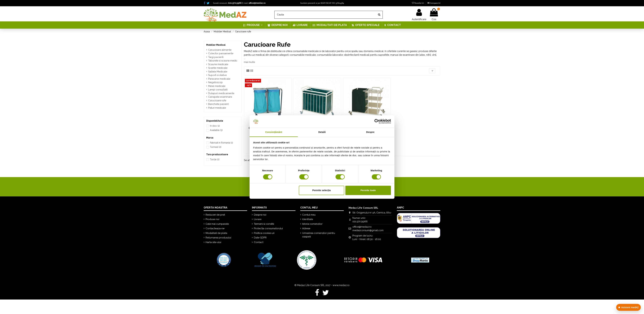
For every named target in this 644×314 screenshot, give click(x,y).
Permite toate (368, 190)
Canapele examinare (220, 97)
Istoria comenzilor (312, 224)
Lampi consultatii (218, 90)
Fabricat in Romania (221, 143)
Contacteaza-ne (215, 228)
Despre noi (260, 215)
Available (216, 130)
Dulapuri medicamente (221, 93)
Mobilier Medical (216, 45)
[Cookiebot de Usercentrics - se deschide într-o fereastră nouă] (377, 121)
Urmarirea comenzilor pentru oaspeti (319, 235)
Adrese (306, 228)
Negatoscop (215, 82)
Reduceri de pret (215, 215)
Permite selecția (322, 190)
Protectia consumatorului (268, 228)
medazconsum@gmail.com (368, 230)
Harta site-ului (213, 242)
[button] (253, 25)
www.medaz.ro (341, 285)
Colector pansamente (221, 53)
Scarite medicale (218, 68)
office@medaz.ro (257, 3)
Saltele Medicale (218, 72)
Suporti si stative (217, 75)
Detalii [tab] (322, 132)
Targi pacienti (216, 57)
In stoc (215, 126)
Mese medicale (217, 86)
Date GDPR (260, 238)
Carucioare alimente (220, 50)
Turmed (216, 147)
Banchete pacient (218, 104)
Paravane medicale (219, 79)
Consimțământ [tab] (274, 132)
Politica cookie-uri (264, 233)
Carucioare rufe (217, 101)
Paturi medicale (217, 108)
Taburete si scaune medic (223, 61)
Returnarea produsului (218, 238)
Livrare (258, 219)
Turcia (215, 159)
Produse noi (212, 219)
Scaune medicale (218, 64)
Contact (259, 242)
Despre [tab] (370, 132)
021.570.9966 (235, 3)
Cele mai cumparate (217, 224)
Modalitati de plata (216, 233)
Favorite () (418, 3)
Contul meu (309, 215)
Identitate (308, 219)
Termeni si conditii (264, 224)
